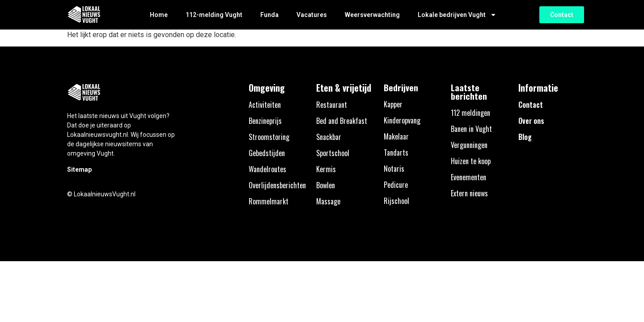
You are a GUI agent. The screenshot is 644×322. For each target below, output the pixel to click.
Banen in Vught (471, 129)
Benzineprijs (265, 121)
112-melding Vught (214, 15)
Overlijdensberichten (277, 185)
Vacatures (312, 15)
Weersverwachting (372, 15)
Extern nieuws (469, 193)
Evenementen (468, 177)
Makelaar (396, 136)
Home (159, 15)
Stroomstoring (269, 137)
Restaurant (332, 105)
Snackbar (329, 137)
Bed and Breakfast (342, 121)
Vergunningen (469, 145)
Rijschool (396, 201)
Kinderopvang (402, 120)
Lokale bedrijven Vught (457, 15)
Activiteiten (265, 105)
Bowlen (326, 185)
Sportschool (333, 153)
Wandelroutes (267, 169)
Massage (328, 201)
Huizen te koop (471, 161)
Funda (269, 15)
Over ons (531, 121)
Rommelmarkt (269, 201)
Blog (525, 137)
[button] (562, 15)
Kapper (393, 104)
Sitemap (79, 169)
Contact (531, 105)
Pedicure (396, 185)
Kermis (326, 169)
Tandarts (396, 153)
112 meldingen (470, 113)
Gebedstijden (267, 153)
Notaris (394, 169)
